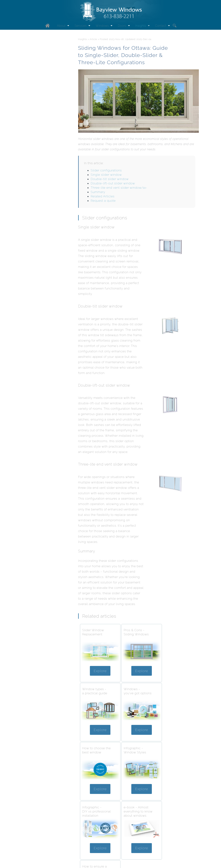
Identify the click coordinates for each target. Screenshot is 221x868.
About (61, 26)
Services (81, 26)
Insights (141, 26)
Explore (99, 670)
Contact (161, 26)
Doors (122, 26)
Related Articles (102, 197)
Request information (93, 852)
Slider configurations (106, 171)
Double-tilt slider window (110, 179)
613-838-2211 (120, 852)
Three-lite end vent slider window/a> (119, 188)
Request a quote (103, 201)
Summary (98, 192)
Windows (102, 26)
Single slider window (106, 175)
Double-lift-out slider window (113, 184)
